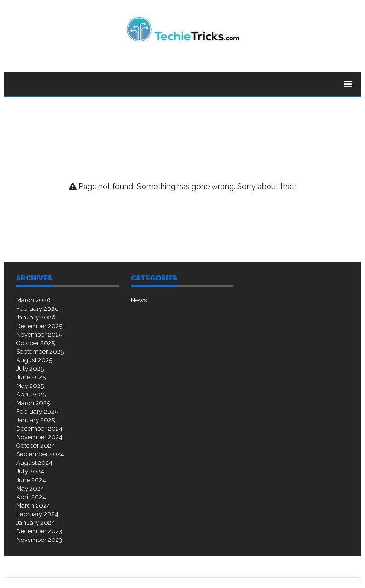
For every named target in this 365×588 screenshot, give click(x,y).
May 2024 (30, 488)
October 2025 (35, 343)
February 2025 (37, 411)
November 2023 (39, 540)
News (139, 300)
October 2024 (36, 446)
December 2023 (39, 531)
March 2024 (33, 506)
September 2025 (40, 352)
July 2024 (30, 471)
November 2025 (39, 334)
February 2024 (37, 514)
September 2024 (40, 454)
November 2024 (39, 437)
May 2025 (30, 386)
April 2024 (31, 497)
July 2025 (30, 369)
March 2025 (33, 403)
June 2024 (31, 480)
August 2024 (34, 463)
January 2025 (35, 420)
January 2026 (36, 317)
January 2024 (36, 523)
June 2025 (31, 377)
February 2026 (38, 309)
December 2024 (39, 429)
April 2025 (31, 394)
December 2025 (39, 326)
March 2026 (34, 300)
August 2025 (34, 360)
